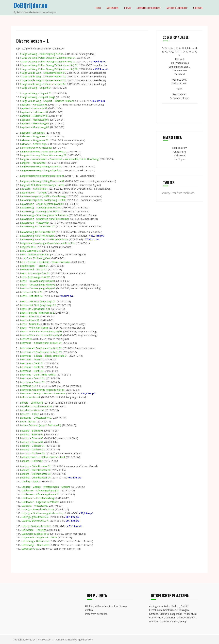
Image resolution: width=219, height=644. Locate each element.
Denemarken (180, 70)
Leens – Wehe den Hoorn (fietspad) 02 (41, 335)
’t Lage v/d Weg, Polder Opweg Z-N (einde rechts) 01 (49, 65)
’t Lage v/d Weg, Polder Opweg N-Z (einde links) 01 (48, 58)
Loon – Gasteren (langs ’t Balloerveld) (40, 425)
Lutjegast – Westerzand (34, 506)
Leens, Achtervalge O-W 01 (35, 273)
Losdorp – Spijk (30, 481)
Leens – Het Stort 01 (31, 292)
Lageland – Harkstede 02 (34, 108)
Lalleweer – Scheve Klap (33, 144)
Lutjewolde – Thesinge (34, 530)
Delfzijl (184, 606)
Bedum (175, 606)
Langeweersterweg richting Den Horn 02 (42, 181)
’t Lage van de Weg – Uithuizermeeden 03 (43, 80)
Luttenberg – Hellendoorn (35, 541)
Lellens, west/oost (30, 397)
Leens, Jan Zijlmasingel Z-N (35, 309)
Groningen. (198, 8)
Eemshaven (155, 610)
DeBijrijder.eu (31, 5)
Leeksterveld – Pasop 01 (33, 269)
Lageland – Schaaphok (32, 133)
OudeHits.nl (180, 152)
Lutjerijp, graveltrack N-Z (35, 517)
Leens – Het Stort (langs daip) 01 (38, 301)
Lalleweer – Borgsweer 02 (34, 140)
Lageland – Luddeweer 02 (34, 116)
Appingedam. (113, 8)
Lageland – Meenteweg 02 (35, 123)
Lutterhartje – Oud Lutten (35, 545)
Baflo (167, 606)
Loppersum (176, 614)
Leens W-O (26, 339)
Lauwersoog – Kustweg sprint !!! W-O (40, 211)
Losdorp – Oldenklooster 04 (35, 478)
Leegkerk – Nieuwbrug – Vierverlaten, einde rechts (47, 243)
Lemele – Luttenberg (31, 403)
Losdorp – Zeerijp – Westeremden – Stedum (46, 487)
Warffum (154, 621)
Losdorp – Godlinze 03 (32, 453)
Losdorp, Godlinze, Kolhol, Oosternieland (42, 457)
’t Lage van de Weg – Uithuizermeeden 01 (43, 73)
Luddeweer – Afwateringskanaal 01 (40, 490)
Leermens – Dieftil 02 (32, 367)
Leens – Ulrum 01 (30, 316)
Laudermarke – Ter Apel (33, 193)
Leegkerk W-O (28, 247)
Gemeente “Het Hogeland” (149, 8)
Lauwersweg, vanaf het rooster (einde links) (44, 239)
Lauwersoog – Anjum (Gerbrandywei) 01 (42, 204)
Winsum (164, 621)
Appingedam (156, 606)
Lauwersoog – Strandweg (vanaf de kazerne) (44, 219)
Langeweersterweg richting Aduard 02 (41, 170)
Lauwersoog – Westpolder (34, 223)
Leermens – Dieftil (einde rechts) (38, 375)
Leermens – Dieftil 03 (32, 371)
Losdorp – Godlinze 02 (32, 449)
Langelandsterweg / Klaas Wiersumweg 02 (43, 155)
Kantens (154, 614)
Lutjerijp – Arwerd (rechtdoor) (38, 509)
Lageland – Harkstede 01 (34, 105)
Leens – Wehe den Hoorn (34, 328)
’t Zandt (174, 621)
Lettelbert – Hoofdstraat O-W (36, 406)
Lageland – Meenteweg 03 (35, 127)
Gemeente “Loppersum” (177, 8)
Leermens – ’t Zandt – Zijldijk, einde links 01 (44, 356)
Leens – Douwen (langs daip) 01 (38, 281)
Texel (180, 89)
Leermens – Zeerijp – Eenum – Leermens (43, 393)
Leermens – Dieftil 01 (32, 363)
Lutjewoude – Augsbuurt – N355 (39, 537)
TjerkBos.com (180, 148)
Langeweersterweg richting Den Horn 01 (42, 176)
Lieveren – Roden (30, 414)
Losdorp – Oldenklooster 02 (35, 470)
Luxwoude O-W (30, 549)
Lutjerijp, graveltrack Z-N (35, 521)
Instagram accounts (96, 614)
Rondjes (114, 606)
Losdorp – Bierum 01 (32, 431)
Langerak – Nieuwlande (33, 163)
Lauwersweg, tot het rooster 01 (37, 226)
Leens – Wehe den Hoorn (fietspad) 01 (41, 332)
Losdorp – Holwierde (31, 461)
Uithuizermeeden (186, 618)
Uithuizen (171, 618)
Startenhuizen (157, 618)
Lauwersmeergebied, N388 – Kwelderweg (43, 196)
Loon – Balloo (28, 422)
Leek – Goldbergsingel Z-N (35, 254)
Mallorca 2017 (180, 80)
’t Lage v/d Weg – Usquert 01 (36, 88)
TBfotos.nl (180, 155)
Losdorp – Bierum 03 (32, 438)
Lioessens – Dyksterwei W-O (36, 418)
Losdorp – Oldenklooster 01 (35, 466)
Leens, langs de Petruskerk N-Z (37, 313)
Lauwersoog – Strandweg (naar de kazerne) (44, 215)
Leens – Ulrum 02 (30, 320)
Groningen (183, 610)
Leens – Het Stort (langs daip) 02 (38, 305)
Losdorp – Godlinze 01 (32, 446)
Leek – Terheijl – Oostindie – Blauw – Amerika (45, 262)
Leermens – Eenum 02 (32, 382)
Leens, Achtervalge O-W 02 (35, 277)
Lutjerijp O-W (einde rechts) (36, 526)
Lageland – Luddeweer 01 (34, 112)
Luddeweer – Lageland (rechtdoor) (40, 502)
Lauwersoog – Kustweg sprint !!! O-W (40, 208)
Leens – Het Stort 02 (31, 296)
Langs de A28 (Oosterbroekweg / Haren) (42, 185)
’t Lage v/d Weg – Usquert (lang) (37, 97)
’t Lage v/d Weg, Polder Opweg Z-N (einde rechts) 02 (49, 69)
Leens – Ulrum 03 (30, 324)
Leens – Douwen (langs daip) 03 (38, 288)
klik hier (89, 606)
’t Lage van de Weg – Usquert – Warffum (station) (47, 101)
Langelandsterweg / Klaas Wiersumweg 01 (43, 151)
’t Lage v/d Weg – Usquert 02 (36, 93)
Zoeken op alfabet (180, 98)
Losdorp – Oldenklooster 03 (35, 474)
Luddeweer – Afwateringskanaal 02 (40, 494)
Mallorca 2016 (180, 83)
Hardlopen (180, 159)
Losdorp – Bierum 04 (32, 442)
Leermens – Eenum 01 (32, 378)
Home (98, 8)
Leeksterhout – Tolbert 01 (34, 266)
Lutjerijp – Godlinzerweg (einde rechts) (42, 513)
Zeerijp (183, 621)
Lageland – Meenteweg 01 (35, 120)
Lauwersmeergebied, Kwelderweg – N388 (43, 200)
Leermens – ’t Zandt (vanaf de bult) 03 (41, 352)
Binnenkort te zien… (180, 67)
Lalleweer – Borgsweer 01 (34, 136)
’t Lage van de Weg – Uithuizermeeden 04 (43, 84)
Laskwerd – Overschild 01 (34, 189)
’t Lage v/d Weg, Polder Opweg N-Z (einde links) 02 (48, 61)
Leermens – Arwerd (31, 359)
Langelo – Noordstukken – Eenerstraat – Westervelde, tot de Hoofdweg (59, 159)
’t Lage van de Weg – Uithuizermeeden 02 (43, 76)
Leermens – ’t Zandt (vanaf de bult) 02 (41, 348)
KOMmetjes (101, 606)
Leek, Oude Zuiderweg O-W (35, 258)
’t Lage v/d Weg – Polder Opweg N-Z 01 (42, 54)
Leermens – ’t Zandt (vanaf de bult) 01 (41, 343)
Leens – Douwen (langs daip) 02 (38, 285)
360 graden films (180, 63)
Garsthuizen (170, 610)
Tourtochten (180, 94)
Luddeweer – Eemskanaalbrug (38, 498)
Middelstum (190, 614)
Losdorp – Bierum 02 (32, 434)
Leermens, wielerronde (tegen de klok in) (42, 390)
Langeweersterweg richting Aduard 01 (41, 166)
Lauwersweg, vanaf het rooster (37, 236)
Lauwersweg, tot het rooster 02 (37, 232)
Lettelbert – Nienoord (32, 410)
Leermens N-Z (28, 386)
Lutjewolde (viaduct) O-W (35, 534)
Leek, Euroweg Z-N (31, 251)
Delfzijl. (128, 8)
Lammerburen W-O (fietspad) (36, 148)
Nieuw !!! (180, 59)
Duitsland (180, 74)
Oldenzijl (164, 614)
